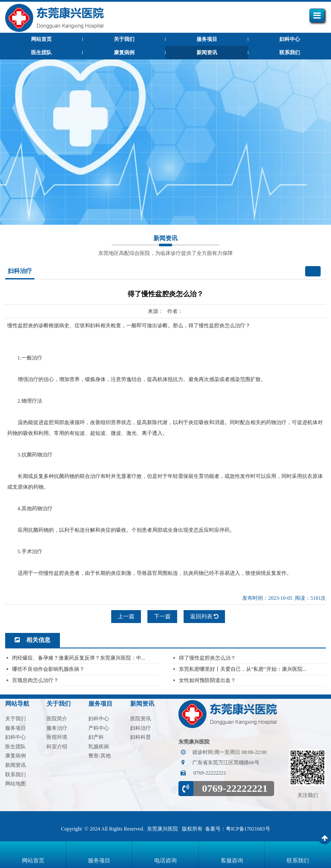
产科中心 (99, 728)
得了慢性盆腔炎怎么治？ (207, 658)
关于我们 (124, 39)
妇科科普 (141, 737)
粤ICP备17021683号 (248, 829)
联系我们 (290, 53)
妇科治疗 (141, 728)
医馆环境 (57, 737)
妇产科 (96, 737)
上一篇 (126, 616)
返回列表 (204, 616)
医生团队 (41, 53)
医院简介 (57, 719)
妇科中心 (290, 39)
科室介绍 (57, 747)
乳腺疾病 (99, 747)
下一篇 (162, 616)
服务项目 (207, 39)
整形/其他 (99, 756)
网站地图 (16, 784)
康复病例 (124, 53)
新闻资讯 (207, 53)
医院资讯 (141, 719)
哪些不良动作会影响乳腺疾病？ (48, 669)
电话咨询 (165, 860)
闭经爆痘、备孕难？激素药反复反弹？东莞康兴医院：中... (79, 658)
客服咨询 (232, 860)
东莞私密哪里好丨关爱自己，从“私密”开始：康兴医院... (243, 669)
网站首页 (33, 860)
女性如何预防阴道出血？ (207, 680)
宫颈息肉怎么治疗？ (35, 680)
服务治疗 (57, 728)
